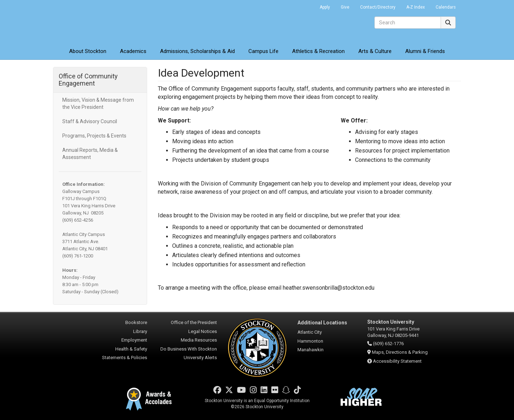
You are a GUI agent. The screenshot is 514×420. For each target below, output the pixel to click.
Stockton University (105, 21)
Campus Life (263, 51)
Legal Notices (203, 331)
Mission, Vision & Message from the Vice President (98, 103)
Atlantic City (310, 332)
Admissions (197, 51)
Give (345, 7)
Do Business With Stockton (189, 349)
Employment (134, 340)
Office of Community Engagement (88, 80)
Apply (325, 7)
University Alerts (200, 358)
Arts (375, 51)
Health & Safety (131, 349)
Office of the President (194, 322)
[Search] (408, 23)
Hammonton (310, 341)
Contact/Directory (378, 7)
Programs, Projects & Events (94, 136)
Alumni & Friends (425, 51)
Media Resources (199, 340)
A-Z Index (416, 7)
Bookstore (136, 322)
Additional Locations (322, 323)
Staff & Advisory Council (90, 121)
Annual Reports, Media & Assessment (90, 154)
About (88, 51)
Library (140, 331)
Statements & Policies (125, 358)
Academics (133, 51)
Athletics (318, 51)
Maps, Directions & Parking (400, 352)
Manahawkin (311, 350)
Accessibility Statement (397, 361)
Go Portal (305, 5)
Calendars (446, 7)
